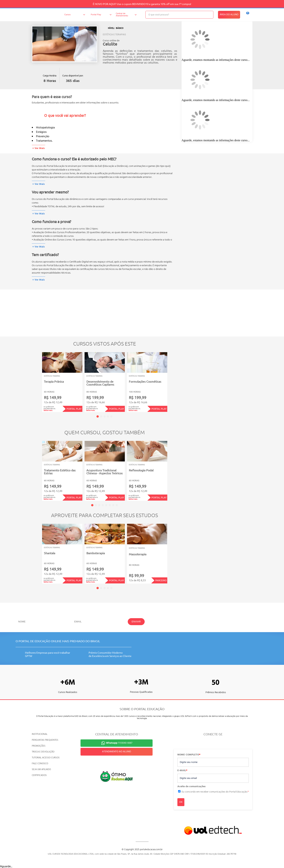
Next (173, 380)
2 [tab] (101, 416)
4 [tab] (108, 416)
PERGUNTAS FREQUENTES (45, 740)
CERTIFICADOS (39, 775)
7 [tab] (113, 505)
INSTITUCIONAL (40, 734)
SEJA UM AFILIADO (41, 769)
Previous (36, 380)
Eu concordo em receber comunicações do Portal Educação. (215, 792)
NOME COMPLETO (189, 755)
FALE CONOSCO (40, 764)
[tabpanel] (62, 382)
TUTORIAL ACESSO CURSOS (46, 758)
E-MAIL (182, 771)
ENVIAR (136, 622)
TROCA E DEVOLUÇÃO (43, 752)
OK (181, 802)
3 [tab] (105, 416)
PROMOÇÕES (39, 746)
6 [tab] (110, 505)
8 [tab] (117, 505)
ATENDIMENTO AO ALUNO (117, 752)
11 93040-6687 (119, 743)
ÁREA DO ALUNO (229, 15)
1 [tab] (98, 416)
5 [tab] (111, 416)
